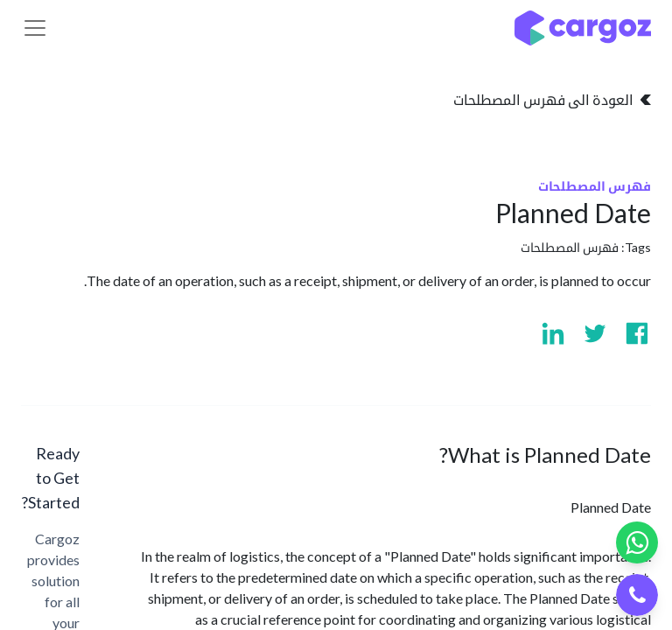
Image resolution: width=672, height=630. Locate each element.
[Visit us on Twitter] (595, 333)
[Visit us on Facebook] (637, 333)
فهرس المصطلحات (570, 247)
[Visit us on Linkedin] (553, 333)
